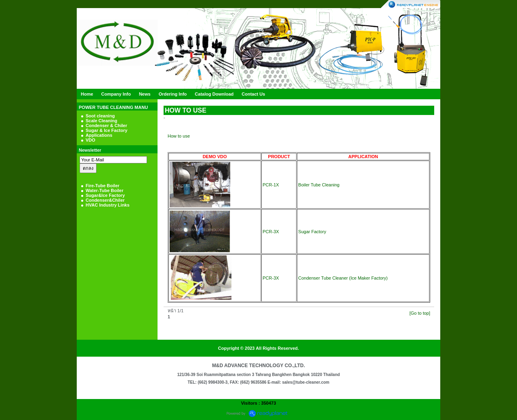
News (145, 94)
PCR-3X (271, 232)
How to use (179, 136)
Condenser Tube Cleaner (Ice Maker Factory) (343, 278)
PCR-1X (271, 185)
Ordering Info (173, 94)
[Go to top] (420, 313)
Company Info (116, 94)
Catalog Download (214, 94)
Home (87, 94)
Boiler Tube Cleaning (319, 185)
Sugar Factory (312, 232)
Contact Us (253, 94)
